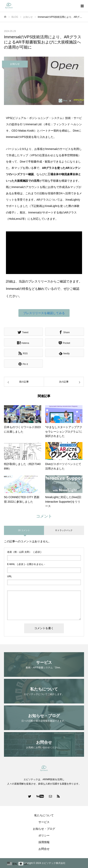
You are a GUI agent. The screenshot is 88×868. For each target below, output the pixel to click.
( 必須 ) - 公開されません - (26, 564)
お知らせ (15, 64)
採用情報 (44, 842)
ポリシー (44, 835)
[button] (44, 313)
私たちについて (44, 815)
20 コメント (24, 530)
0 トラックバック (64, 530)
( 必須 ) (24, 552)
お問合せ (44, 849)
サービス (44, 822)
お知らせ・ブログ (44, 829)
